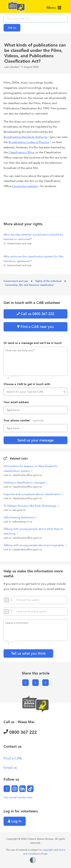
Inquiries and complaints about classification (32, 494)
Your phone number (23, 420)
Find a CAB (13, 758)
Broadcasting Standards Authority (26, 137)
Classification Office (21, 152)
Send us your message (35, 440)
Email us (10, 768)
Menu (54, 8)
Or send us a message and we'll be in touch (33, 343)
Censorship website (25, 186)
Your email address (16, 402)
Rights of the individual (49, 281)
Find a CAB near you (35, 327)
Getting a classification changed (25, 483)
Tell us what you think (28, 653)
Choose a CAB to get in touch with (27, 384)
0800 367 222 (20, 732)
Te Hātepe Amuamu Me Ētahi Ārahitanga (30, 506)
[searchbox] (35, 19)
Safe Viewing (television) (20, 517)
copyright (48, 850)
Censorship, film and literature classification (29, 285)
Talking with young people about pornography (34, 545)
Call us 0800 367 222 (35, 314)
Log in (15, 821)
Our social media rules (18, 797)
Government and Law (16, 281)
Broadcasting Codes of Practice (29, 142)
